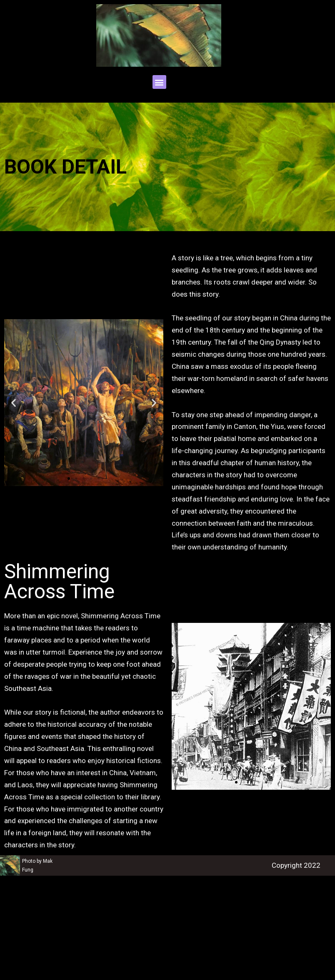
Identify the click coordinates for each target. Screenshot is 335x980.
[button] (159, 82)
